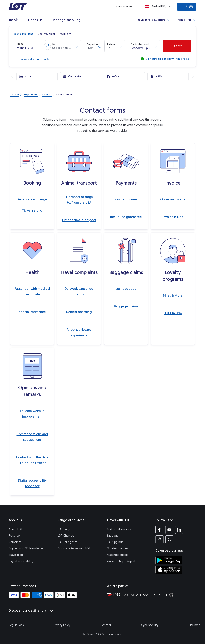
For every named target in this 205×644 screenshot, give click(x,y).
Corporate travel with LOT (74, 548)
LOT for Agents (67, 542)
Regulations (16, 625)
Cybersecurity (150, 625)
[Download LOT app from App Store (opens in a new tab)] (169, 570)
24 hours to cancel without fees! (167, 59)
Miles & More (173, 296)
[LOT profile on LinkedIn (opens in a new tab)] (179, 530)
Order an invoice (173, 199)
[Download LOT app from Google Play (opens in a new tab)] (169, 560)
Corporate (15, 542)
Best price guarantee (126, 217)
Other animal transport (79, 220)
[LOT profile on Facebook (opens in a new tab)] (159, 530)
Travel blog (16, 555)
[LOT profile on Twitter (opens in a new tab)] (169, 539)
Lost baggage (126, 289)
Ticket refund (32, 211)
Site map (194, 625)
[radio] (23, 34)
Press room (16, 536)
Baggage (112, 536)
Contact (106, 625)
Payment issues (126, 199)
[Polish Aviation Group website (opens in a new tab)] (115, 594)
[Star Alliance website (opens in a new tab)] (149, 594)
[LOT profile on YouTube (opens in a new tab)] (169, 530)
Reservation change (32, 199)
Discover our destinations (31, 611)
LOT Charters (66, 536)
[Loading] (158, 6)
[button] (30, 46)
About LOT (16, 529)
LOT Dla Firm (173, 313)
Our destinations (117, 548)
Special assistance (32, 312)
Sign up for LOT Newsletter (26, 548)
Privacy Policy (62, 625)
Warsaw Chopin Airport (121, 561)
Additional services (119, 529)
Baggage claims (126, 306)
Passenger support (118, 555)
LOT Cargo (64, 529)
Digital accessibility (21, 561)
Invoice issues (173, 217)
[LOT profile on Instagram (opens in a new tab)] (159, 539)
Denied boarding (79, 312)
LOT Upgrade (115, 542)
